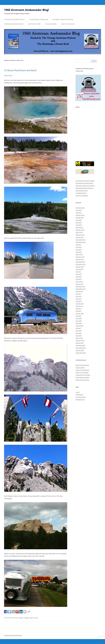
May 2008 (79, 321)
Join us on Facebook (68, 24)
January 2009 (80, 313)
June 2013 (79, 274)
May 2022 (79, 210)
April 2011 (79, 309)
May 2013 (79, 277)
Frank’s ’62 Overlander (82, 370)
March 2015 (79, 232)
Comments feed (81, 397)
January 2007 (80, 343)
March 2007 (79, 338)
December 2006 (80, 345)
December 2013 (80, 262)
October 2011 (80, 304)
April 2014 (79, 252)
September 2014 (81, 242)
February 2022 (80, 215)
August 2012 (79, 291)
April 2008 (79, 323)
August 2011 (79, 306)
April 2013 (79, 279)
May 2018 (79, 222)
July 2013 (78, 272)
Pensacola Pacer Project (83, 375)
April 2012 (79, 301)
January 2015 (80, 237)
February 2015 (80, 235)
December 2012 (80, 286)
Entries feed (79, 395)
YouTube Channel (51, 24)
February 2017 (80, 230)
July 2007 (78, 328)
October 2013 (80, 267)
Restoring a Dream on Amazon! (63, 20)
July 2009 (78, 311)
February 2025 (80, 208)
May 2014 (79, 250)
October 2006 (80, 350)
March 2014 (79, 254)
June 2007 (79, 331)
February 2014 (80, 257)
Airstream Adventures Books (14, 24)
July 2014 (78, 245)
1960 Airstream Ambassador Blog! (27, 10)
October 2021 (80, 218)
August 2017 (79, 227)
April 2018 (79, 225)
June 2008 (79, 318)
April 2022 (79, 213)
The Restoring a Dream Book (39, 20)
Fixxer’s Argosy (80, 368)
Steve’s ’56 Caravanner (82, 380)
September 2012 (81, 289)
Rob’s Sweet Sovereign (82, 377)
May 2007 (79, 333)
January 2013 (80, 284)
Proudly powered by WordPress (13, 635)
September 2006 (81, 353)
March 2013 (79, 281)
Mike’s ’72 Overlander (82, 372)
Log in (78, 392)
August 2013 (79, 269)
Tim (37, 618)
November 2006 (81, 348)
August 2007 (79, 326)
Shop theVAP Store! (34, 24)
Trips (21, 618)
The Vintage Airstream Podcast (14, 20)
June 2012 (79, 296)
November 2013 (81, 264)
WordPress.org (80, 399)
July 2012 (78, 294)
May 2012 (79, 299)
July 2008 (78, 316)
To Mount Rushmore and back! (20, 70)
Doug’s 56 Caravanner (82, 365)
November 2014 (81, 240)
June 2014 (79, 247)
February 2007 (80, 340)
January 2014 (80, 259)
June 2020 (79, 220)
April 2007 (79, 336)
